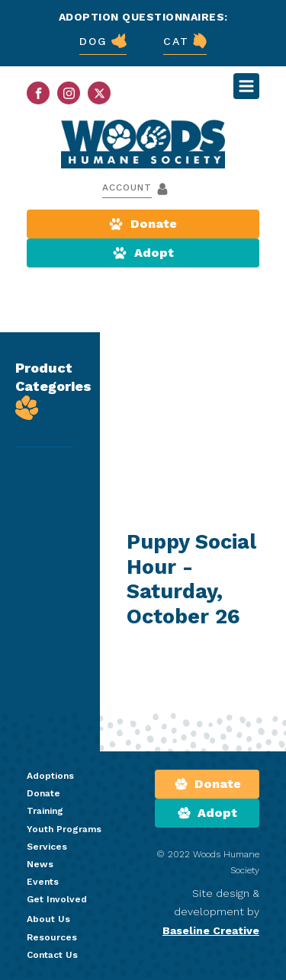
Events (43, 882)
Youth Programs (64, 829)
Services (47, 847)
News (40, 864)
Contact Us (52, 955)
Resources (52, 937)
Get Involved (57, 899)
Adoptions (50, 776)
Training (45, 811)
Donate (43, 793)
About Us (48, 919)
